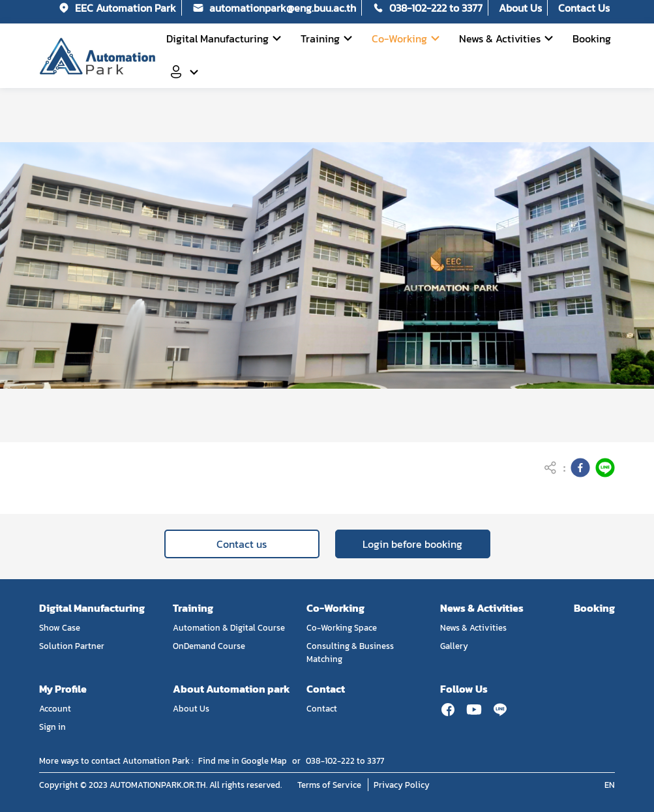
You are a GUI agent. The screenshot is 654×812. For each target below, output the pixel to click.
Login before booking (412, 544)
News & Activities (473, 627)
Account (55, 708)
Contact (322, 708)
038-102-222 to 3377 (345, 760)
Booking (594, 608)
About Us (191, 708)
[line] (605, 468)
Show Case (60, 627)
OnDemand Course (209, 646)
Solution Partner (72, 646)
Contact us (242, 544)
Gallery (454, 646)
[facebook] (580, 468)
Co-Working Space (342, 627)
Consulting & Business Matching (350, 652)
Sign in (52, 727)
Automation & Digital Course (229, 627)
